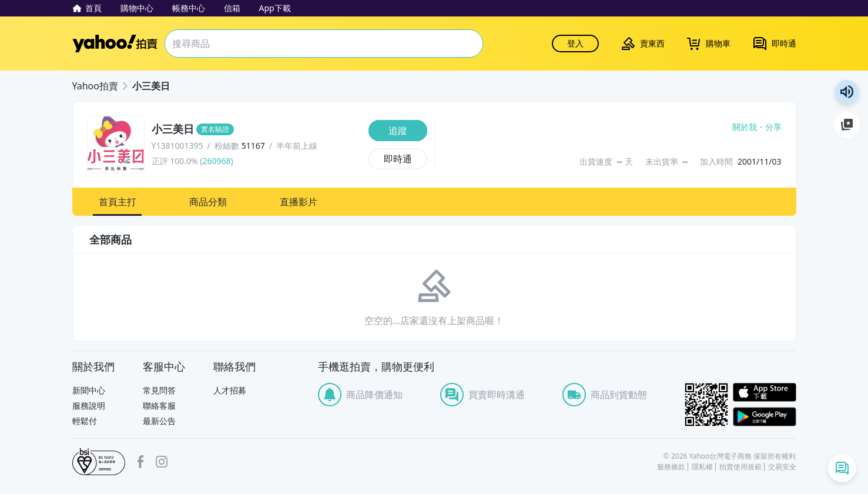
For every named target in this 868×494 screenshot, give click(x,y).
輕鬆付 (85, 421)
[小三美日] (257, 129)
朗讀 (847, 92)
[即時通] (398, 159)
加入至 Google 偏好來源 (847, 125)
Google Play (765, 417)
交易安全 (782, 467)
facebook (140, 462)
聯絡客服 (159, 405)
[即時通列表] (842, 468)
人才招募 (230, 390)
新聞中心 (89, 390)
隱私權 (702, 467)
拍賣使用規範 (740, 467)
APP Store (765, 393)
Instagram (162, 462)
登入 (575, 43)
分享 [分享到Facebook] (773, 127)
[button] (118, 202)
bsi (99, 462)
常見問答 (159, 390)
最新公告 (159, 421)
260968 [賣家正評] (216, 161)
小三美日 (151, 86)
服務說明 (89, 405)
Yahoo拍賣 (115, 44)
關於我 (745, 127)
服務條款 (671, 467)
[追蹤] (398, 131)
